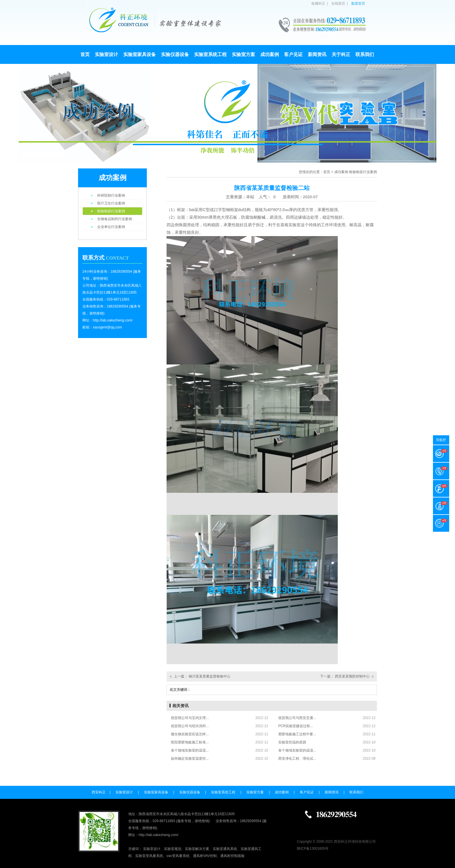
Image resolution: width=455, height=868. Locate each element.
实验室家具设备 (140, 54)
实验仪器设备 (175, 54)
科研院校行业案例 (111, 195)
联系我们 (365, 54)
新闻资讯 (317, 54)
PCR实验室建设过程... (296, 726)
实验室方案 (243, 54)
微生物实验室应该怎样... (190, 734)
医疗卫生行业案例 (111, 203)
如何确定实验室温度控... (190, 759)
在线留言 (338, 3)
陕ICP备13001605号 (313, 849)
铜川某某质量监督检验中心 (210, 676)
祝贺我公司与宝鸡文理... (190, 718)
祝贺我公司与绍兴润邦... (190, 726)
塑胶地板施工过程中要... (297, 734)
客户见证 (293, 54)
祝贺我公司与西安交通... (297, 718)
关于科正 (341, 54)
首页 (85, 54)
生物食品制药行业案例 (115, 219)
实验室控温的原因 (292, 742)
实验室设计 (106, 54)
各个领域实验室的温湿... (190, 750)
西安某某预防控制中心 (352, 676)
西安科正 (99, 792)
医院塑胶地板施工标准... (190, 742)
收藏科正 (318, 3)
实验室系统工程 (210, 54)
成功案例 (270, 54)
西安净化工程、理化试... (297, 759)
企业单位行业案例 (111, 227)
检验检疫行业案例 (111, 211)
